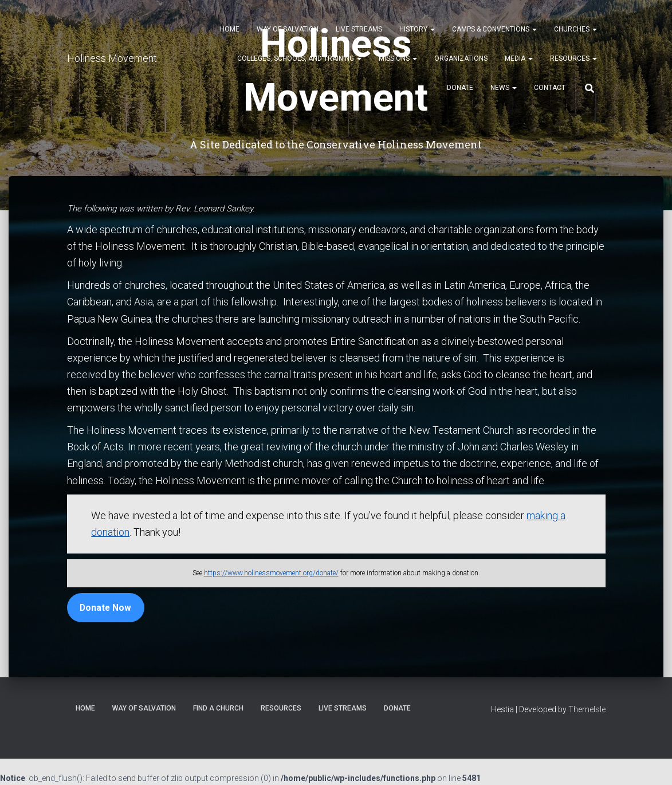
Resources (573, 58)
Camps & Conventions (494, 29)
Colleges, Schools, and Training (299, 58)
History (417, 29)
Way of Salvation (288, 29)
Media (519, 58)
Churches (575, 29)
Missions (398, 58)
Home (230, 29)
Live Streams (359, 29)
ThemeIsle (587, 709)
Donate (460, 88)
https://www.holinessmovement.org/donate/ (271, 573)
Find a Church (218, 708)
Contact (550, 88)
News (504, 88)
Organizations (461, 58)
